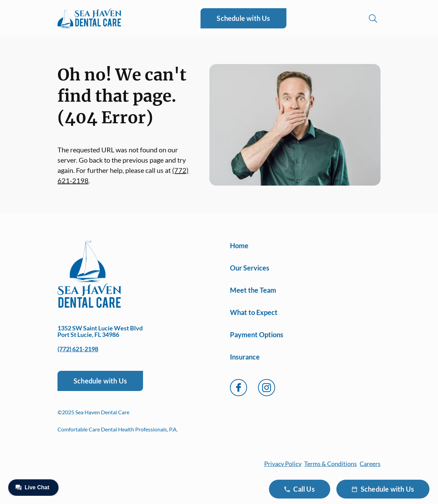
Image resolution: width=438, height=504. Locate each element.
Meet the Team (253, 290)
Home (239, 245)
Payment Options (257, 335)
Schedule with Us (243, 18)
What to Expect (254, 312)
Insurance (245, 357)
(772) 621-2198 (78, 349)
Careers (370, 464)
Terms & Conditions (331, 464)
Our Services (250, 268)
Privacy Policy (283, 464)
